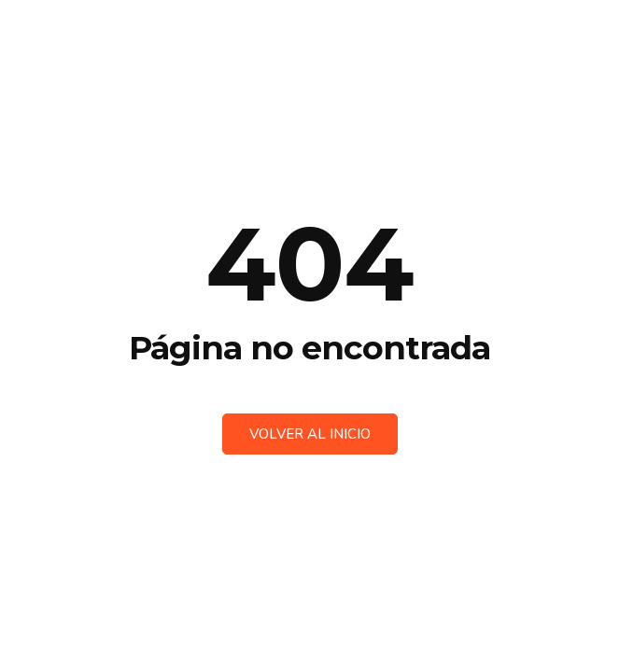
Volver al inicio (310, 434)
